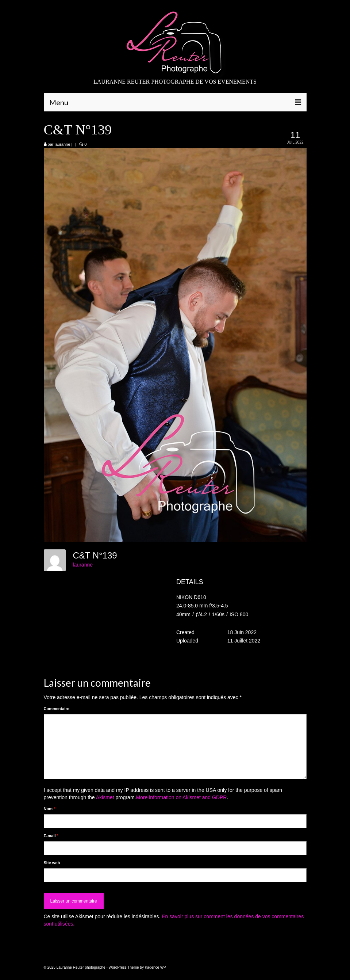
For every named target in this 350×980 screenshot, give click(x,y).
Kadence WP (155, 967)
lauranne (63, 144)
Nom (50, 809)
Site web (52, 863)
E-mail (51, 836)
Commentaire (57, 709)
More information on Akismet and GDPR (181, 797)
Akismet (105, 797)
